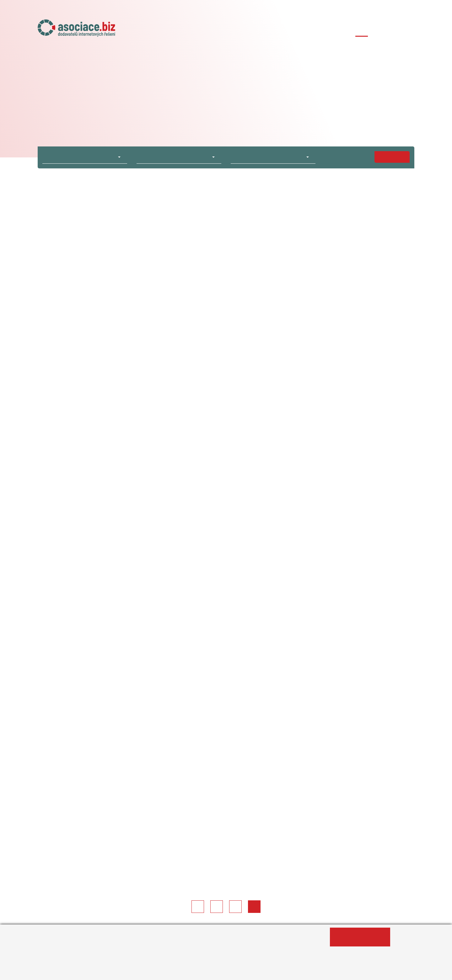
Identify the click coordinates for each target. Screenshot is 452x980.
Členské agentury (309, 30)
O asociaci (221, 30)
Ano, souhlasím (360, 937)
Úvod (191, 30)
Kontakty (403, 30)
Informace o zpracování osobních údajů (96, 972)
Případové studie (362, 30)
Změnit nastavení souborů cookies (193, 972)
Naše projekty (261, 30)
